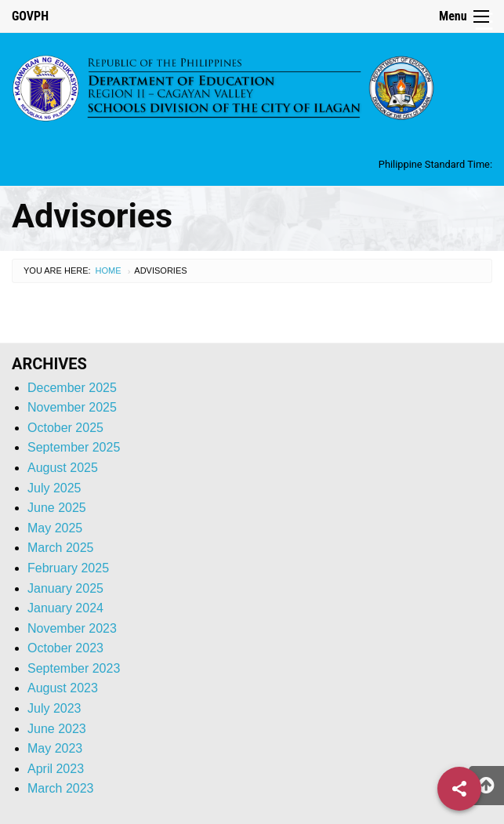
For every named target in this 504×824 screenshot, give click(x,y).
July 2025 (54, 488)
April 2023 (56, 769)
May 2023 (55, 748)
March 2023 (61, 788)
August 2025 (63, 468)
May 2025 (55, 528)
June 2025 (57, 508)
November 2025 (72, 407)
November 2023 (72, 628)
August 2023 (63, 688)
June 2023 (57, 729)
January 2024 (65, 608)
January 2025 (65, 588)
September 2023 (74, 668)
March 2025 (61, 548)
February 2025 (68, 568)
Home (109, 270)
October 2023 (65, 648)
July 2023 (54, 708)
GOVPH (30, 16)
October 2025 (65, 428)
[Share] (459, 789)
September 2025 (74, 447)
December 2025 (72, 388)
